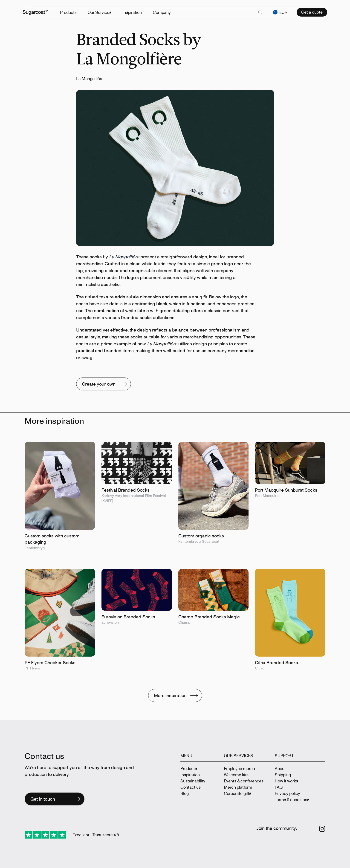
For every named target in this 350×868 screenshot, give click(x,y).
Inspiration (134, 11)
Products (70, 11)
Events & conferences (244, 781)
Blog (185, 793)
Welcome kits (236, 775)
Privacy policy (287, 793)
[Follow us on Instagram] (322, 829)
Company (164, 11)
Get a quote (312, 11)
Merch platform (238, 787)
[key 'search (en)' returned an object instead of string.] (260, 12)
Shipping (283, 775)
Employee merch (239, 768)
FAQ (279, 787)
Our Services (101, 11)
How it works (286, 781)
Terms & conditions (292, 799)
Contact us (191, 787)
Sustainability (193, 781)
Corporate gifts (238, 793)
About (280, 768)
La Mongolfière (124, 257)
